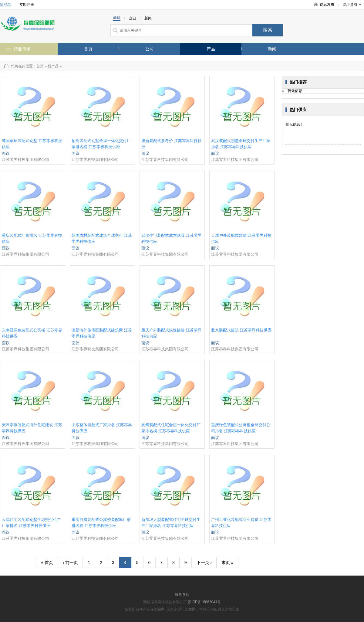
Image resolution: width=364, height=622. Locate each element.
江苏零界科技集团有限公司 (25, 160)
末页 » (227, 563)
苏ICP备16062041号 (204, 602)
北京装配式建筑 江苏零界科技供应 (241, 330)
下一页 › (204, 563)
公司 (150, 49)
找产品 (53, 66)
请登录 (5, 5)
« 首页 (47, 563)
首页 (88, 49)
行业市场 (22, 49)
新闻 (272, 49)
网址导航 (352, 5)
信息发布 (327, 5)
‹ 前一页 (71, 563)
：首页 (38, 66)
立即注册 (27, 5)
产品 (211, 49)
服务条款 (182, 595)
